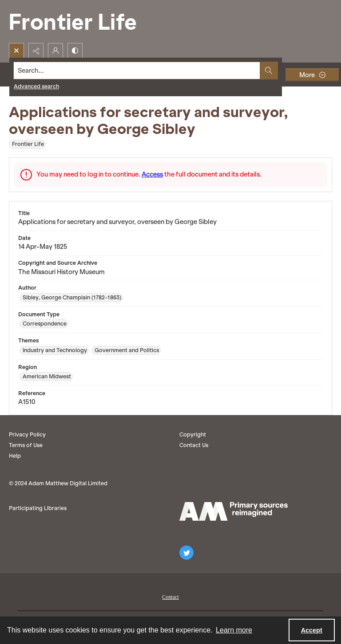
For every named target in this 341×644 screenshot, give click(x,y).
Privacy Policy (27, 434)
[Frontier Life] (80, 22)
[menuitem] (170, 596)
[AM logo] (234, 511)
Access (152, 174)
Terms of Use (26, 445)
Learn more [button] (234, 630)
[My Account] (56, 51)
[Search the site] (137, 71)
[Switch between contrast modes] (75, 51)
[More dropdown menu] (312, 75)
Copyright (193, 434)
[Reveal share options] (36, 51)
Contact (170, 597)
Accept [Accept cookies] (312, 630)
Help (15, 456)
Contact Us (194, 445)
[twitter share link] (186, 553)
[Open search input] (16, 51)
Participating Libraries (38, 508)
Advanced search (36, 86)
